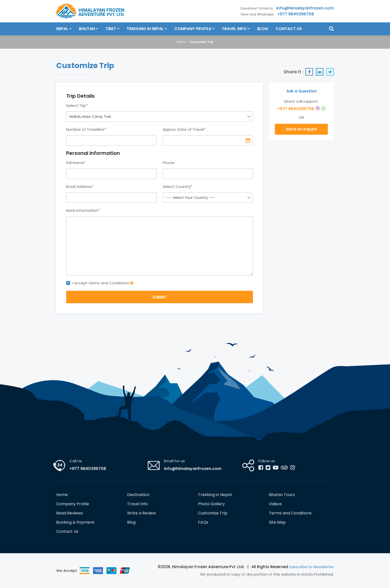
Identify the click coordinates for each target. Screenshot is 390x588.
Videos (275, 504)
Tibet (111, 29)
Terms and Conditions (290, 513)
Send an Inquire (301, 129)
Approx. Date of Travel (184, 129)
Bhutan (87, 29)
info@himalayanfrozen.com (193, 469)
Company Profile (193, 29)
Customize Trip (213, 513)
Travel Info (234, 29)
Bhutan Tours (282, 495)
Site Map (277, 522)
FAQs (203, 522)
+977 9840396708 (301, 109)
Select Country (177, 187)
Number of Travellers (86, 129)
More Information (83, 210)
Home (181, 42)
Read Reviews (70, 513)
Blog (263, 29)
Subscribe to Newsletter (311, 567)
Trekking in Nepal (145, 29)
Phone (169, 163)
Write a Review (142, 513)
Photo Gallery (211, 504)
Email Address (80, 187)
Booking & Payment (75, 522)
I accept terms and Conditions (103, 283)
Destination (138, 495)
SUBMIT (160, 297)
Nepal (62, 29)
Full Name (76, 163)
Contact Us (289, 29)
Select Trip (77, 105)
